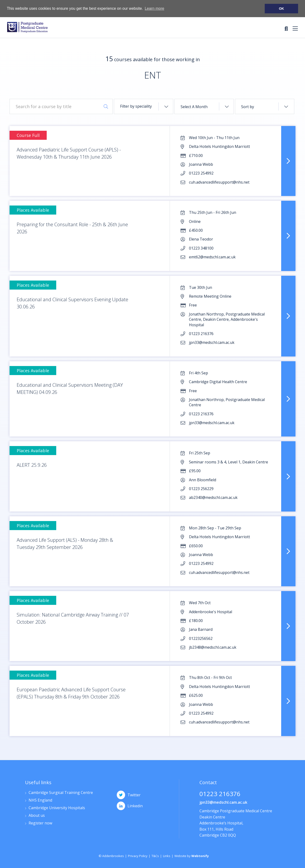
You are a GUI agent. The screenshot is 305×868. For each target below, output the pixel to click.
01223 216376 (220, 794)
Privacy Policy (138, 856)
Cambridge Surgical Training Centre (61, 793)
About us (37, 816)
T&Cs (155, 856)
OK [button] (281, 9)
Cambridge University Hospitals (57, 808)
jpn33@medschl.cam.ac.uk (223, 802)
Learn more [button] (154, 8)
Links (167, 856)
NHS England (40, 800)
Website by (192, 856)
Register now (40, 823)
